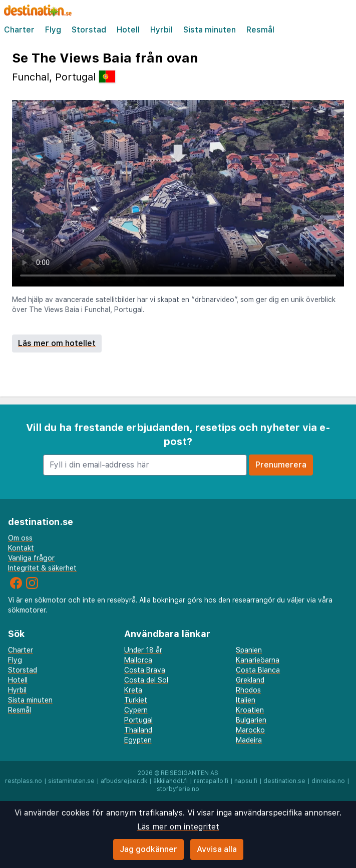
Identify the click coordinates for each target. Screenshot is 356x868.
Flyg (53, 30)
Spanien (249, 650)
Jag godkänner (148, 849)
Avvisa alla (217, 849)
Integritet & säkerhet (42, 568)
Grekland (250, 680)
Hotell (128, 30)
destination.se (284, 781)
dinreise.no (328, 781)
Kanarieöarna (258, 660)
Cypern (136, 710)
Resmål (260, 30)
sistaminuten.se (71, 781)
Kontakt (21, 548)
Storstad (89, 30)
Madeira (249, 740)
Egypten (138, 740)
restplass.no (24, 781)
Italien (246, 700)
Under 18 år (143, 650)
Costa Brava (145, 670)
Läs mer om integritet (178, 827)
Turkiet (136, 700)
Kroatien (250, 710)
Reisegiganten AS (190, 773)
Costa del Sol (146, 680)
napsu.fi (246, 781)
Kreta (133, 690)
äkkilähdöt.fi (170, 781)
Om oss (20, 538)
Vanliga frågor (31, 558)
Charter (19, 30)
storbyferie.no (178, 789)
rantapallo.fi (211, 781)
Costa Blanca (258, 670)
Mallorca (138, 660)
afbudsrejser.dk (124, 781)
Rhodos (248, 690)
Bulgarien (251, 720)
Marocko (250, 730)
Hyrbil (161, 30)
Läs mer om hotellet (57, 343)
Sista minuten (210, 30)
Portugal (138, 720)
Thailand (138, 730)
